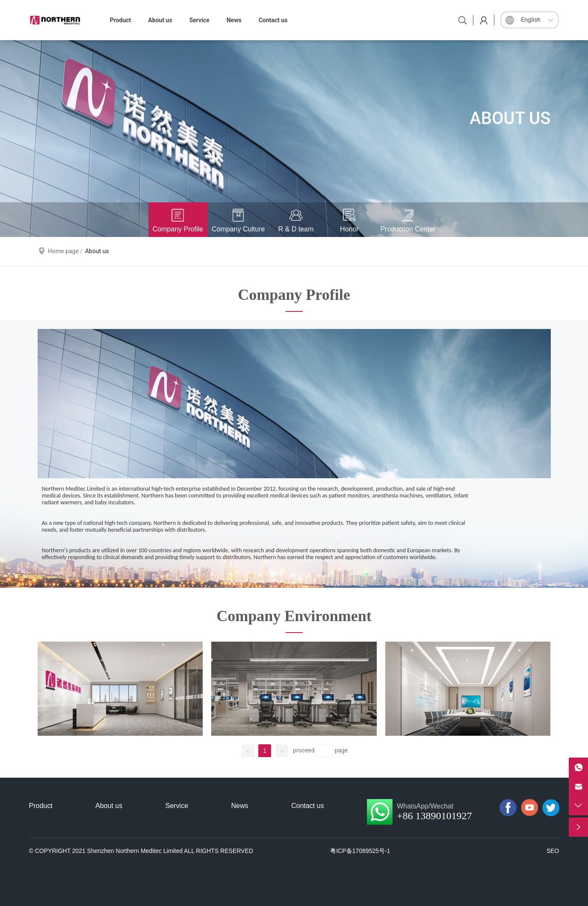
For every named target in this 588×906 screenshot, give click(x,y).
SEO (553, 851)
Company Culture (238, 229)
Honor (349, 229)
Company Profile (178, 229)
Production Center (408, 229)
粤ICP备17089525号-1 (360, 851)
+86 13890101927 (434, 816)
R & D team (296, 229)
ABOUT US (510, 119)
